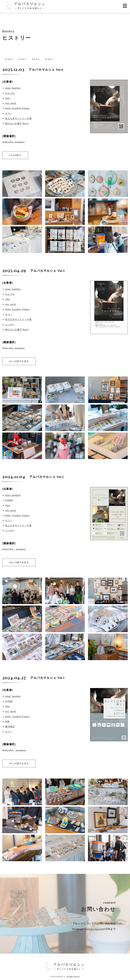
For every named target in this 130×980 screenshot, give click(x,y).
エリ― (9, 113)
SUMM (9, 500)
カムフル (10, 93)
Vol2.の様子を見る (19, 562)
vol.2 (36, 59)
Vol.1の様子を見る (19, 763)
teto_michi (11, 103)
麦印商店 (10, 727)
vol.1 (50, 59)
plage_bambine (13, 88)
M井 (7, 722)
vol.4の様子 (15, 155)
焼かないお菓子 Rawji (17, 123)
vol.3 (23, 59)
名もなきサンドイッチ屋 (18, 118)
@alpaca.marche (94, 929)
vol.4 (9, 59)
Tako (8, 98)
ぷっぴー (10, 325)
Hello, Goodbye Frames (17, 108)
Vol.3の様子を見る (19, 361)
